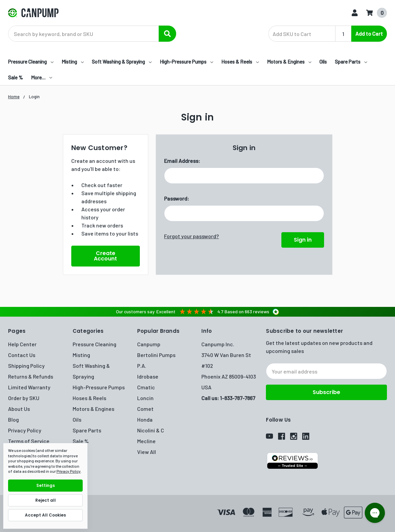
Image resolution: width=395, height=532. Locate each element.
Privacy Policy (25, 430)
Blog (13, 419)
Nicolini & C (151, 430)
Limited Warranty (29, 387)
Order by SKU (24, 398)
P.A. (142, 366)
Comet (145, 409)
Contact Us (22, 355)
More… (42, 77)
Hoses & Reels (240, 62)
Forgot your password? (191, 236)
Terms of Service (29, 441)
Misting (73, 62)
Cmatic (146, 387)
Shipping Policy (26, 366)
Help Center (22, 344)
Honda (145, 419)
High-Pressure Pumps (186, 62)
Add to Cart (369, 33)
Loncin (145, 398)
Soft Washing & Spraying (122, 62)
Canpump (149, 344)
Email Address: (182, 161)
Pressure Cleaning (31, 62)
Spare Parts (351, 62)
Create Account (105, 256)
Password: (176, 198)
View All (147, 452)
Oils (323, 62)
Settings (46, 485)
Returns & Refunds (31, 376)
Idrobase (148, 376)
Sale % (15, 77)
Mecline (146, 441)
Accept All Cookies (45, 515)
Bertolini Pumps (156, 355)
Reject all (46, 500)
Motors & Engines (289, 62)
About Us (19, 409)
